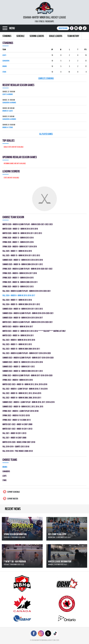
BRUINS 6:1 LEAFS (8, 111)
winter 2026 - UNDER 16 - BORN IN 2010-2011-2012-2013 (22, 233)
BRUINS (5, 66)
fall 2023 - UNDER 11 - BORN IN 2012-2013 (17, 344)
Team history (73, 36)
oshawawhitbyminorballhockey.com (44, 640)
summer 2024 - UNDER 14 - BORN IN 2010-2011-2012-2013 (23, 309)
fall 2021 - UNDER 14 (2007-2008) (14, 438)
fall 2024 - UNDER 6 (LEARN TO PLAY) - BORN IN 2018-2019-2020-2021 (27, 291)
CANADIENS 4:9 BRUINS (9, 103)
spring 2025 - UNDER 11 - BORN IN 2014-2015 (18, 278)
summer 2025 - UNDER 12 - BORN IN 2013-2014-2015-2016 (23, 260)
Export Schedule (11, 492)
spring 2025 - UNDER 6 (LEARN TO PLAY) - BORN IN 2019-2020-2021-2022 (27, 269)
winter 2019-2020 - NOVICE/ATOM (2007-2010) (19, 442)
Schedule (20, 36)
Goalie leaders (56, 36)
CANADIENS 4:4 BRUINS (9, 119)
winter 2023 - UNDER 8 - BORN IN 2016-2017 (18, 327)
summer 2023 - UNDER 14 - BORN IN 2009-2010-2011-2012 (23, 371)
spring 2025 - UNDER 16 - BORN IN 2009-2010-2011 (20, 282)
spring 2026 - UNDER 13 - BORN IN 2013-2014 (18, 238)
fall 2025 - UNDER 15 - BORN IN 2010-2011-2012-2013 (21, 255)
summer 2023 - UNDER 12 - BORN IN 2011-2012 (19, 367)
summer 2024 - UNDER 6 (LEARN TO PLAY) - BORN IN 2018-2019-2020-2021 (28, 313)
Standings (7, 36)
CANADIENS (6, 61)
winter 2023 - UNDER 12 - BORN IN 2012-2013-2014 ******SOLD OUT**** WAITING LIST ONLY (34, 331)
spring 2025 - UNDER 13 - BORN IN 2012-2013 (18, 287)
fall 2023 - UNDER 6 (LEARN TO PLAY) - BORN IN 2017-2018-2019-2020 (27, 353)
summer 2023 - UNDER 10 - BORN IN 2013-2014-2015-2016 (23, 362)
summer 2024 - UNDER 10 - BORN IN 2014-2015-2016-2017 (23, 318)
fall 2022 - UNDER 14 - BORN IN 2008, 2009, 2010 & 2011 (22, 398)
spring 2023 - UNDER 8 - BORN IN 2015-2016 (18, 380)
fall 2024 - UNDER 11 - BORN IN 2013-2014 (17, 300)
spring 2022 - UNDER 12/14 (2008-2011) (17, 420)
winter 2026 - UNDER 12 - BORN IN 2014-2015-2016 (20, 229)
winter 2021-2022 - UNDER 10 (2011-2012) (17, 429)
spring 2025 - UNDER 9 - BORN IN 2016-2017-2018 (20, 273)
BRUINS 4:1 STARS (8, 127)
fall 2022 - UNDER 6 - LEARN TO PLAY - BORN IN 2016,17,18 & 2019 (25, 389)
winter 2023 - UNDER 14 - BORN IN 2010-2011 (18, 335)
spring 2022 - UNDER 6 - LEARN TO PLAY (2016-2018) (21, 411)
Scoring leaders (37, 36)
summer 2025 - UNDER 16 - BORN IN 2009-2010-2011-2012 (23, 264)
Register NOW (63, 28)
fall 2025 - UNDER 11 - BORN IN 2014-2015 (17, 251)
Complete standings (46, 78)
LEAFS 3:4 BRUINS (8, 94)
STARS (4, 72)
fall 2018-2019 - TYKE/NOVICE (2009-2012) (18, 451)
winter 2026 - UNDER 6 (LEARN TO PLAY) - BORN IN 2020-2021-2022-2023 (28, 224)
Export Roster (11, 498)
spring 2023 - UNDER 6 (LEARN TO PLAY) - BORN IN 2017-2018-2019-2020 (27, 375)
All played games (46, 134)
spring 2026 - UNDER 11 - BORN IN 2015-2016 (18, 242)
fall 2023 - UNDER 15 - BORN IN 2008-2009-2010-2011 (21, 349)
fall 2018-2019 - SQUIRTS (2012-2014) (16, 447)
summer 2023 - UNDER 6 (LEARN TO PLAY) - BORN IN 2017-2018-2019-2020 (28, 358)
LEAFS (4, 55)
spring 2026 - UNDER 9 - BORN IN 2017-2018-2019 (20, 247)
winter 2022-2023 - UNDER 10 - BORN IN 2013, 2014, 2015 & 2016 (25, 384)
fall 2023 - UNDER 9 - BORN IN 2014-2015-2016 (19, 340)
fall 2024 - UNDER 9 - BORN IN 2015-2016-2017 (19, 295)
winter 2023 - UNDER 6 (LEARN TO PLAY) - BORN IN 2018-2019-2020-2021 (28, 322)
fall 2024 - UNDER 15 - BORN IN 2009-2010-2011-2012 (21, 304)
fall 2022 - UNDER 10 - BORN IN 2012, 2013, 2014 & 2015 (22, 393)
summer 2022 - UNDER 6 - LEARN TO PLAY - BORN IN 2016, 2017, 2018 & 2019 (28, 402)
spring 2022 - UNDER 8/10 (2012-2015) (16, 415)
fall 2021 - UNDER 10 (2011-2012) (14, 433)
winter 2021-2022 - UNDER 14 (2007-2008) (17, 424)
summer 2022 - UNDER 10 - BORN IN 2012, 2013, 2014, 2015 (23, 407)
